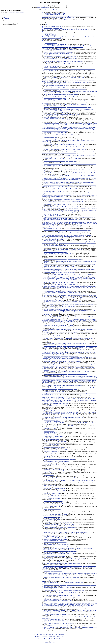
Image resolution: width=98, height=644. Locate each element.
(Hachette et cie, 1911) (64, 144)
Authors (50, 637)
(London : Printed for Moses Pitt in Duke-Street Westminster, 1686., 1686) (70, 365)
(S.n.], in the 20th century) (51, 68)
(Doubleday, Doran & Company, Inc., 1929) (61, 410)
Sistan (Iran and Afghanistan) (52, 10)
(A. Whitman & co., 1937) (58, 601)
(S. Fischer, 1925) (55, 556)
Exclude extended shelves (61, 6)
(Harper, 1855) (62, 302)
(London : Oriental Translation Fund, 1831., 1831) (62, 563)
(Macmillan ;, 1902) (55, 538)
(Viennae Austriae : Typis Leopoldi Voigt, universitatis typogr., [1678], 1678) (63, 350)
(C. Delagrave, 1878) (60, 267)
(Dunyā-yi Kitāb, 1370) (64, 559)
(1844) (49, 475)
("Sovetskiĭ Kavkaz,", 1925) (64, 590)
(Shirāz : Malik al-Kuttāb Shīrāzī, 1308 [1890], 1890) (59, 459)
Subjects (59, 637)
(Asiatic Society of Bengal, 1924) (59, 546)
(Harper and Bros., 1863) (54, 119)
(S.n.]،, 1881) (53, 229)
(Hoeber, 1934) (51, 117)
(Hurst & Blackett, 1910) (70, 347)
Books (38, 639)
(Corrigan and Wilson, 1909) (62, 293)
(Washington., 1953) (53, 571)
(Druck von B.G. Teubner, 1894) (61, 207)
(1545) (52, 517)
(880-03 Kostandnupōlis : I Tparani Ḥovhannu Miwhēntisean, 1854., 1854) (70, 173)
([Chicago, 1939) (56, 614)
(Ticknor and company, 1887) (55, 246)
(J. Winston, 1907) (69, 279)
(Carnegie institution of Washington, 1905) (68, 17)
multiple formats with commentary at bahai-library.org (56, 42)
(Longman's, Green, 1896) (56, 403)
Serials (63, 637)
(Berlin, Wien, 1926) (54, 392)
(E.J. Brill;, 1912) (70, 423)
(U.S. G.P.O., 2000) (63, 247)
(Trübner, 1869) (60, 50)
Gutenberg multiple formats (51, 43)
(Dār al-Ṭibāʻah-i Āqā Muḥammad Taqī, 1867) (67, 230)
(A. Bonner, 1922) (57, 309)
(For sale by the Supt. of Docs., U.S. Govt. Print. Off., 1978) (61, 115)
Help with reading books (39, 634)
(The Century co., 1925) (60, 59)
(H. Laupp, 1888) (70, 92)
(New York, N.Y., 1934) (59, 554)
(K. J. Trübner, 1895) (60, 120)
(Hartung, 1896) (61, 577)
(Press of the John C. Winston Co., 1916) (70, 223)
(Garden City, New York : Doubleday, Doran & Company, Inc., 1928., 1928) (65, 89)
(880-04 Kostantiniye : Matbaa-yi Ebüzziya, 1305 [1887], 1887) (64, 341)
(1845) (49, 431)
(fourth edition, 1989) (53, 28)
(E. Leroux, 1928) (51, 599)
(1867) (50, 432)
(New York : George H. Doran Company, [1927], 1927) (60, 551)
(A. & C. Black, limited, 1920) (65, 104)
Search (39, 637)
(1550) (55, 436)
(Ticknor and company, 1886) (55, 252)
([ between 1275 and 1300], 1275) (55, 442)
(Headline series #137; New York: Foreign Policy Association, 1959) (67, 29)
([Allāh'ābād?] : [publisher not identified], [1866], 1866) (57, 626)
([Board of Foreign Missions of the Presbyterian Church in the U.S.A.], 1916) (65, 336)
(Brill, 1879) (59, 54)
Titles (54, 637)
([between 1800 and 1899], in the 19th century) (58, 471)
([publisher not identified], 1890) (60, 478)
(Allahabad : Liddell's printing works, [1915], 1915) (62, 226)
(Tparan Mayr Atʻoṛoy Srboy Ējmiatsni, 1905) (60, 161)
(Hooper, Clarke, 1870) (69, 358)
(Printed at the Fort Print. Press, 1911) (69, 304)
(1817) (51, 483)
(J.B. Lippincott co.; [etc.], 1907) (56, 204)
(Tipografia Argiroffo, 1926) (59, 598)
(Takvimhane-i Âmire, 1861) (53, 469)
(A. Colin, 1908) (65, 199)
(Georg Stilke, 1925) (53, 619)
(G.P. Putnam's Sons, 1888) (68, 46)
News (42, 639)
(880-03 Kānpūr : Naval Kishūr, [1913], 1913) (68, 532)
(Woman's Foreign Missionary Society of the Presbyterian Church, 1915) (68, 332)
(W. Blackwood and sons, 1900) (55, 20)
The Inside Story (58, 639)
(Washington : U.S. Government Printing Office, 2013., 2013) (70, 605)
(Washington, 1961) (63, 61)
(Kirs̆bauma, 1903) (56, 539)
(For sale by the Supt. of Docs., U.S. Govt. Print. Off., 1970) (63, 361)
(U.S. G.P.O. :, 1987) (70, 320)
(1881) (50, 139)
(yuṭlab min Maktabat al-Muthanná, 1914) (58, 255)
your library (16, 13)
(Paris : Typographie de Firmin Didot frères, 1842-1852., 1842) (69, 480)
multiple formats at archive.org (51, 34)
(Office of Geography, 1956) (69, 264)
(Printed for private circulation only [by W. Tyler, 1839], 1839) (70, 195)
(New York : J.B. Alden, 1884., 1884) (69, 287)
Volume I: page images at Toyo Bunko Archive (55, 13)
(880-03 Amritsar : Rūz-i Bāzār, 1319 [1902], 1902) (58, 623)
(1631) (58, 462)
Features (46, 639)
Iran (4, 17)
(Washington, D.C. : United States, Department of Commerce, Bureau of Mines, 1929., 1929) (68, 317)
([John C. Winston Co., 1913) (69, 129)
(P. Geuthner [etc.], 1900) (60, 56)
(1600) (54, 447)
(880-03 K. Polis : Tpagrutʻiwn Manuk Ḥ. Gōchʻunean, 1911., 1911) (69, 176)
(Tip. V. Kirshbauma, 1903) (57, 253)
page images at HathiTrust (50, 36)
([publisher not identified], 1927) (55, 44)
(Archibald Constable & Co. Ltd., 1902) (59, 97)
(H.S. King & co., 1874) (55, 191)
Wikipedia (11, 13)
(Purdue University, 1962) (67, 236)
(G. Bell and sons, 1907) (55, 132)
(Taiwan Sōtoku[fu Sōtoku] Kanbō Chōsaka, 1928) (60, 593)
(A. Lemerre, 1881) (58, 135)
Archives (51, 639)
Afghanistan (6, 18)
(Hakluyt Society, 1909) (65, 149)
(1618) (50, 428)
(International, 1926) (60, 356)
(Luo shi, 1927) (49, 143)
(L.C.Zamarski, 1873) (61, 282)
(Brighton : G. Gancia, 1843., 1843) (68, 102)
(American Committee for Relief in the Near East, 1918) (68, 338)
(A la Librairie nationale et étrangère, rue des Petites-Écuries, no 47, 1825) (68, 275)
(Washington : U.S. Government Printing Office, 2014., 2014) (70, 380)
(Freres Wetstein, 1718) (69, 312)
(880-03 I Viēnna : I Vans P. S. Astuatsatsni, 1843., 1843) (62, 167)
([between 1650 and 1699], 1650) (60, 527)
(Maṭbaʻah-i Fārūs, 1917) (69, 400)
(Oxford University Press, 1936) (56, 85)
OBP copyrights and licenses (49, 642)
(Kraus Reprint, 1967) (55, 239)
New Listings (44, 637)
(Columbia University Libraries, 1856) (63, 385)
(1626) (48, 454)
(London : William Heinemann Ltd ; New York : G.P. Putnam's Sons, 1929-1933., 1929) (64, 78)
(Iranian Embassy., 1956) (52, 562)
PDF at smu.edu (48, 33)
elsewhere (22, 13)
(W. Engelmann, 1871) (55, 98)
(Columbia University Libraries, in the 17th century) (58, 325)
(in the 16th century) (53, 498)
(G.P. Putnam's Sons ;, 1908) (51, 420)
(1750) (58, 450)
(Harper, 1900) (50, 536)
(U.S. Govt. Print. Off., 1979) (69, 152)
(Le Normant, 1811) (69, 179)
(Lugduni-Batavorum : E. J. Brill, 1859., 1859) (67, 371)
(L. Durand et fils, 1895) (53, 216)
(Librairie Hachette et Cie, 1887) (62, 259)
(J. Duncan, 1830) (51, 290)
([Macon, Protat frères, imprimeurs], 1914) (63, 583)
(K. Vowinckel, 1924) (56, 621)
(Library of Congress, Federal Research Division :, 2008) (61, 189)
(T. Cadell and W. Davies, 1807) (54, 88)
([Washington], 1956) (61, 233)
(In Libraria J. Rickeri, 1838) (69, 124)
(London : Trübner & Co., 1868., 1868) (62, 220)
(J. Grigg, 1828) (69, 211)
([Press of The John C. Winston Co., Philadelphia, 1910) (69, 242)
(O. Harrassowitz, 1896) (61, 94)
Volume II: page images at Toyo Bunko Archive (55, 15)
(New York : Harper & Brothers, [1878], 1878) (59, 285)
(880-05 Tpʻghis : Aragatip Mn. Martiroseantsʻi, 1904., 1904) (62, 158)
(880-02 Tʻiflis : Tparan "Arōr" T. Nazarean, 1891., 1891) (69, 170)
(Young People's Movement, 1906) (58, 52)
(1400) (52, 530)
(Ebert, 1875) (58, 588)
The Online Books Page (49, 3)
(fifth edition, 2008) (53, 27)
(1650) (52, 506)
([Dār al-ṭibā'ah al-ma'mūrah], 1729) (63, 417)
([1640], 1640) (58, 522)
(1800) (50, 434)
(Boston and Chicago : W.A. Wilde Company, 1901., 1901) (65, 343)
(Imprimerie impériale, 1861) (55, 542)
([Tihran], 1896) (52, 421)
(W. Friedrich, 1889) (49, 241)
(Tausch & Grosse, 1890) (66, 83)
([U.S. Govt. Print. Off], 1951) (59, 307)
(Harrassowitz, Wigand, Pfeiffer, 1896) (64, 202)
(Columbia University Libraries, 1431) (56, 406)
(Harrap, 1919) (52, 300)
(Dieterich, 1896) (56, 545)
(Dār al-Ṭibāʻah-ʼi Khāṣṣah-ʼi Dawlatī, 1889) (59, 272)
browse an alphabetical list (43, 7)
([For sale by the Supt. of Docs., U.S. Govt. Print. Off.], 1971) (62, 112)
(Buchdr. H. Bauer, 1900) (67, 107)
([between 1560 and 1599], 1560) (62, 525)
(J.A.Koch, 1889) (58, 291)
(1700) (48, 456)
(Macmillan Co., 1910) (53, 541)
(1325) (52, 444)
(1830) (50, 486)
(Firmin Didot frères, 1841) (51, 214)
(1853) (50, 137)
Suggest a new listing (59, 634)
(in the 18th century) (51, 451)
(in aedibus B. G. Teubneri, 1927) (64, 595)
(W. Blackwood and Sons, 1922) (57, 99)
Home (35, 637)
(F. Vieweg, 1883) (52, 66)
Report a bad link (50, 634)
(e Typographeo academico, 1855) (57, 64)
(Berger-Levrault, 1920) (65, 374)
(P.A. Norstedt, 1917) (67, 147)
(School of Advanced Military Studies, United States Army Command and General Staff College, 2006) (68, 388)
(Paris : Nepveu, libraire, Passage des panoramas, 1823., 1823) (58, 426)
